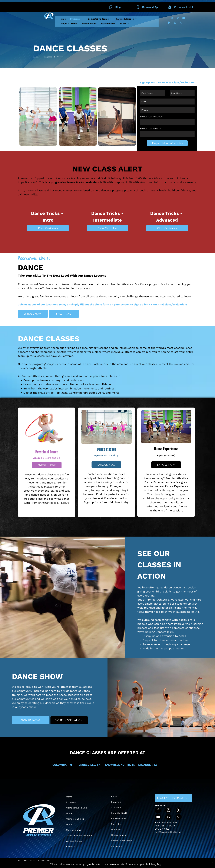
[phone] (181, 23)
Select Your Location (151, 117)
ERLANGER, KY (148, 765)
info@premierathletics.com (169, 832)
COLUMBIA (59, 765)
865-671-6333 (162, 829)
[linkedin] (169, 23)
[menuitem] (63, 19)
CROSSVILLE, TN (90, 765)
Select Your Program (151, 128)
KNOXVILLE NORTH (118, 765)
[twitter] (172, 19)
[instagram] (178, 19)
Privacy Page (155, 864)
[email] (175, 23)
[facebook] (166, 19)
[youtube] (184, 19)
